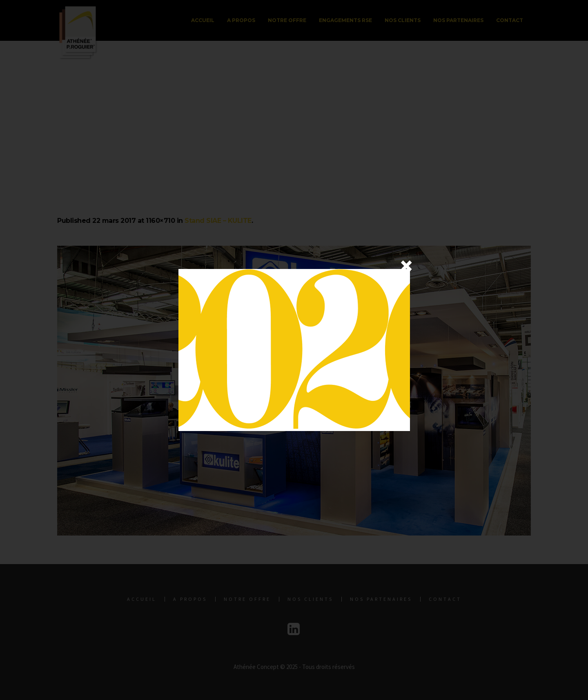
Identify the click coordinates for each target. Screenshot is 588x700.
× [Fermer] (406, 266)
